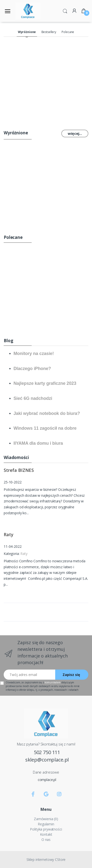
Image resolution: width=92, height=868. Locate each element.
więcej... (75, 133)
